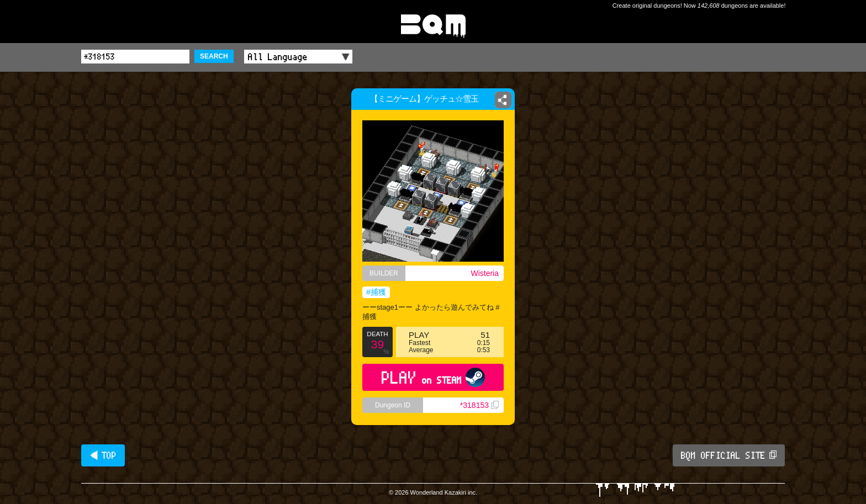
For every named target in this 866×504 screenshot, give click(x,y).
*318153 (479, 405)
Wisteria (485, 273)
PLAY (433, 377)
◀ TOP (103, 455)
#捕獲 (376, 292)
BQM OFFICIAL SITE (729, 455)
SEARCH (214, 56)
